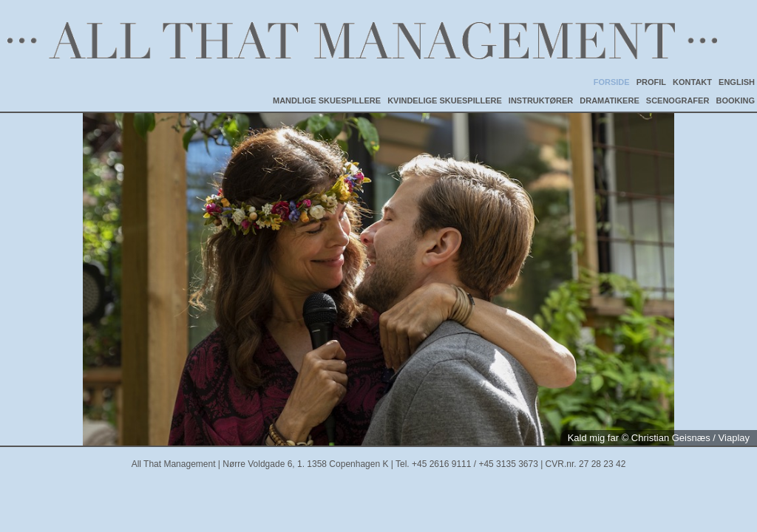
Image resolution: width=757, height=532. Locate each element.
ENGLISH (737, 82)
